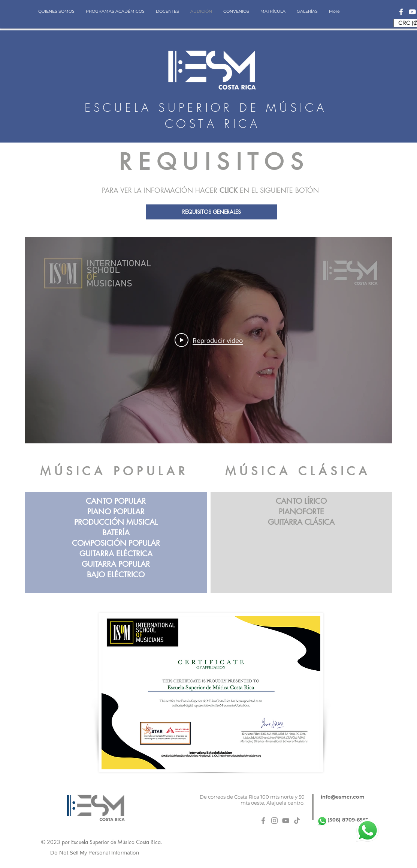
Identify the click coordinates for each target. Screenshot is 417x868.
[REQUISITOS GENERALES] (212, 212)
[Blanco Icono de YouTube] (412, 12)
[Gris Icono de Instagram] (274, 821)
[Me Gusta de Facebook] (312, 844)
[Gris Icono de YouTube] (286, 821)
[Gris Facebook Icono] (263, 821)
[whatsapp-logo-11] (322, 821)
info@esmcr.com (343, 797)
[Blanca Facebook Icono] (401, 12)
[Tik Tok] (297, 821)
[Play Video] (209, 340)
